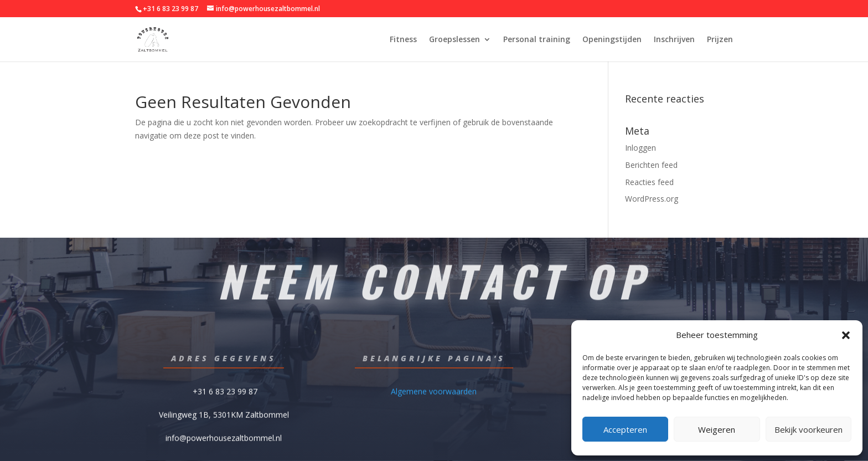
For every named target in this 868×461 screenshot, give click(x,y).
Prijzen (720, 40)
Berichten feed (651, 165)
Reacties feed (649, 182)
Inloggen (640, 148)
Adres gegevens (224, 358)
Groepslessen (454, 40)
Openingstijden (612, 40)
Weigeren (717, 429)
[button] (846, 335)
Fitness (403, 40)
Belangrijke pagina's (434, 358)
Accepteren (625, 429)
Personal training (537, 40)
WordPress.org (652, 199)
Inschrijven (674, 40)
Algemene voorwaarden (434, 390)
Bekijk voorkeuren (808, 429)
